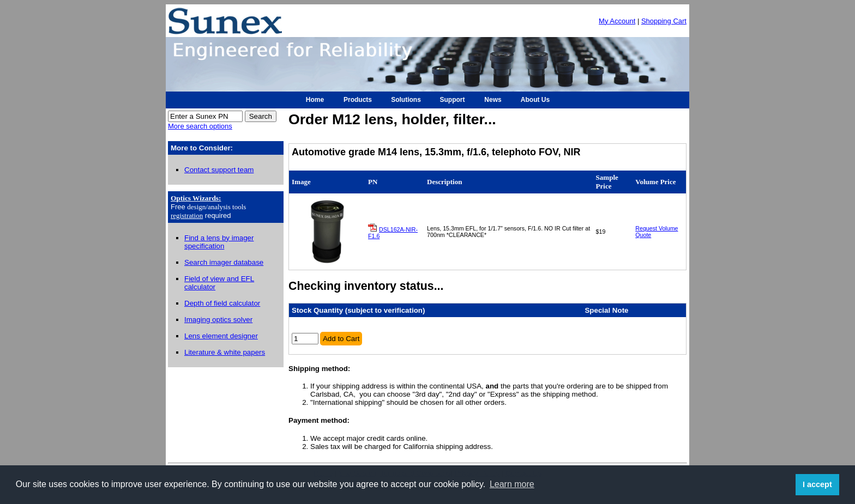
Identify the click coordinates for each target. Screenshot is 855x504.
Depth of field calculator (222, 303)
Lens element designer (221, 336)
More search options (200, 126)
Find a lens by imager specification (219, 242)
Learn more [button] (512, 484)
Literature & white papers (225, 352)
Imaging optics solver (218, 320)
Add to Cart (341, 339)
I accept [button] (817, 484)
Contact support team (219, 170)
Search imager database (224, 262)
